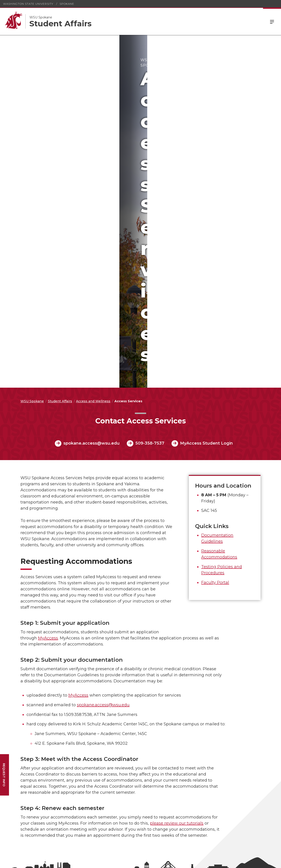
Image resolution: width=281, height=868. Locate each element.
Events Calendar (28, 687)
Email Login (69, 680)
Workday (67, 687)
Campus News (26, 681)
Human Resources (75, 706)
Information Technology (34, 769)
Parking (21, 745)
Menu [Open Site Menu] (272, 21)
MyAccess (48, 398)
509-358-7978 (110, 846)
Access (209, 861)
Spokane (67, 4)
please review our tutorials (177, 583)
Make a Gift (159, 706)
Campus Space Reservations (27, 760)
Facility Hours (160, 687)
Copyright (113, 698)
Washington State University (28, 4)
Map (153, 693)
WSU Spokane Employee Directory (76, 714)
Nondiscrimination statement (54, 822)
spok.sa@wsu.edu (133, 846)
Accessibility (114, 680)
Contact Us (158, 681)
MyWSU (243, 861)
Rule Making (115, 721)
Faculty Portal (215, 342)
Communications (28, 775)
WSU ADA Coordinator (43, 819)
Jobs (153, 700)
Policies (111, 715)
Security (21, 739)
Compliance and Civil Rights (121, 689)
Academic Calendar (30, 674)
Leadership (158, 674)
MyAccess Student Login (206, 203)
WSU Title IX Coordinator (75, 819)
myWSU (66, 693)
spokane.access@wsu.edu (91, 203)
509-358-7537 (150, 203)
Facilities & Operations (32, 752)
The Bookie (24, 782)
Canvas (65, 699)
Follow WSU (263, 861)
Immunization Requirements (116, 706)
